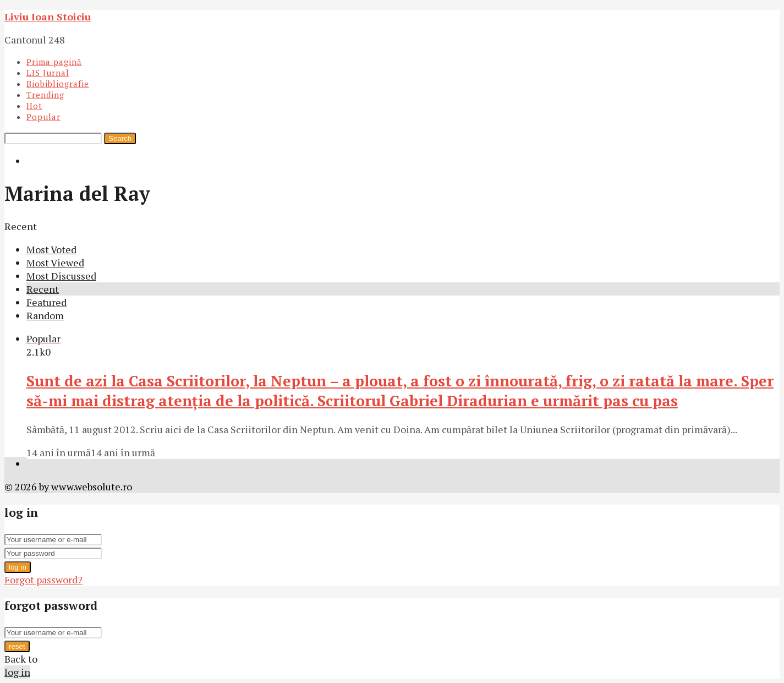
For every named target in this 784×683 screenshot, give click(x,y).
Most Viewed (55, 263)
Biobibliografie (58, 84)
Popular (43, 117)
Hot (34, 106)
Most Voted (51, 249)
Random (45, 315)
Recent (43, 289)
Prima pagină (54, 62)
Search (120, 138)
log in (18, 567)
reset (17, 646)
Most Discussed (61, 276)
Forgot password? (43, 580)
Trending (45, 95)
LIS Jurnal (48, 73)
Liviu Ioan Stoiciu (48, 17)
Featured (46, 302)
